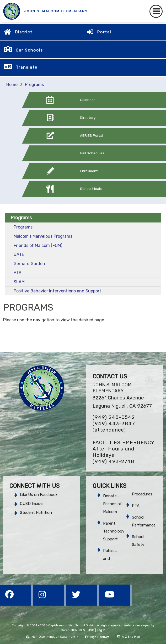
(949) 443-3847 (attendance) (114, 427)
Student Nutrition (36, 513)
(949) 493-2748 (113, 461)
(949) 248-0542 (114, 417)
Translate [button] (27, 67)
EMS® (90, 630)
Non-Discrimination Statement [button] (54, 637)
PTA (18, 273)
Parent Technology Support (114, 531)
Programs (34, 85)
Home (12, 85)
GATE (19, 254)
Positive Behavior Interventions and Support (57, 291)
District (24, 32)
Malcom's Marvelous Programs (43, 236)
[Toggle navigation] (156, 11)
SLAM (19, 282)
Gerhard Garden (29, 264)
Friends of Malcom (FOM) (38, 245)
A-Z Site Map (129, 637)
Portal (104, 32)
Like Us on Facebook (39, 495)
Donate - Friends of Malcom (112, 504)
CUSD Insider (32, 504)
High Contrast (100, 637)
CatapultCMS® (71, 630)
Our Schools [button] (29, 50)
